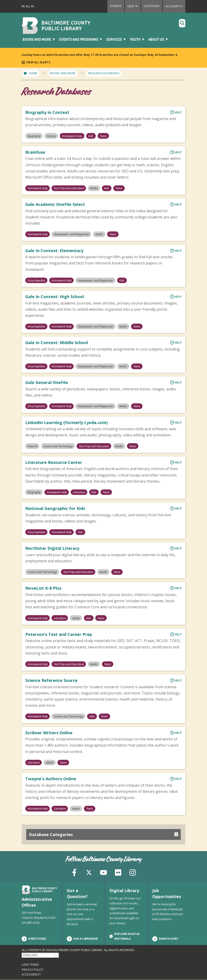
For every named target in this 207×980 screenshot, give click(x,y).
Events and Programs (81, 39)
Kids (91, 136)
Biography (34, 136)
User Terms (30, 965)
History (51, 136)
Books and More (39, 39)
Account (175, 6)
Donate (116, 6)
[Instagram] (133, 872)
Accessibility (31, 974)
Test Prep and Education (69, 188)
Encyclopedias (36, 280)
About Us (158, 39)
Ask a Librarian (82, 939)
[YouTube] (103, 872)
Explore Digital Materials (125, 936)
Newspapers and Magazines (71, 234)
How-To (32, 446)
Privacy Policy (32, 970)
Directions (34, 939)
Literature (79, 492)
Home (33, 73)
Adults (94, 188)
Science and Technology (58, 446)
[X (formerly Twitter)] (89, 872)
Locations (152, 6)
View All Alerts (38, 62)
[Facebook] (74, 872)
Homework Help (72, 136)
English (30, 955)
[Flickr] (118, 872)
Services (116, 39)
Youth (137, 39)
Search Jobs (165, 939)
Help (134, 6)
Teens (103, 136)
